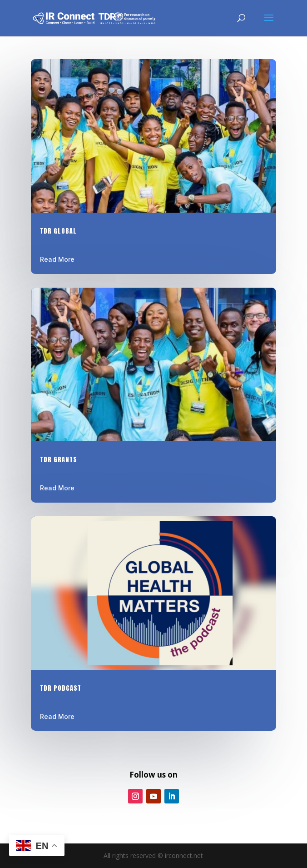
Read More (57, 259)
